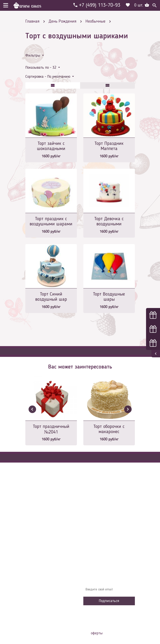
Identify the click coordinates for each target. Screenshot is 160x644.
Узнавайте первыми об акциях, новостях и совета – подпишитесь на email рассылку (107, 577)
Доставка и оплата (100, 523)
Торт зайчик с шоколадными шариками (51, 146)
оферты (97, 633)
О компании (95, 517)
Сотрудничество (98, 549)
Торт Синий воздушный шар (51, 297)
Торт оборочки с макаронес (109, 429)
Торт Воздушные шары (109, 297)
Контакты (93, 529)
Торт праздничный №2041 (51, 429)
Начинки (92, 536)
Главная (92, 510)
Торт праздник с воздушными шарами (51, 221)
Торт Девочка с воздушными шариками (109, 222)
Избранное (94, 542)
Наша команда (97, 555)
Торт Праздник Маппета (109, 146)
